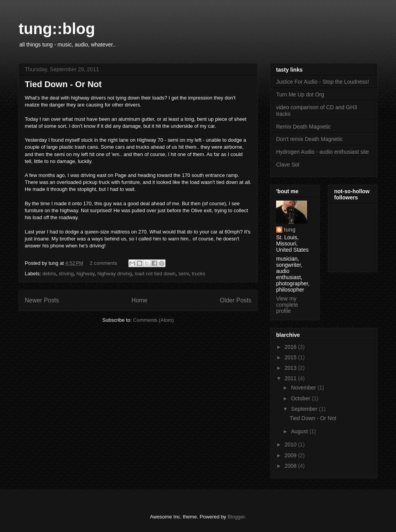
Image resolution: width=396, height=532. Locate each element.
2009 (291, 455)
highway (86, 274)
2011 (291, 378)
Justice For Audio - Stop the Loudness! (323, 82)
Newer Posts (42, 300)
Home (140, 300)
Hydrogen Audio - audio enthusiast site (323, 152)
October (301, 398)
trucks (199, 274)
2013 (291, 368)
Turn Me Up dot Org (300, 94)
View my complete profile (287, 305)
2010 (291, 444)
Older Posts (236, 300)
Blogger (236, 517)
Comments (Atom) (153, 320)
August (300, 431)
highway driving (115, 274)
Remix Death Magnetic (304, 127)
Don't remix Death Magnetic (309, 139)
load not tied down (155, 274)
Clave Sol (288, 165)
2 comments (103, 263)
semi (183, 274)
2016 (291, 347)
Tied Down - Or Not (63, 84)
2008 (291, 466)
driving (66, 274)
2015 (291, 357)
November (304, 388)
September (305, 409)
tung (290, 230)
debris (49, 274)
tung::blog (57, 29)
